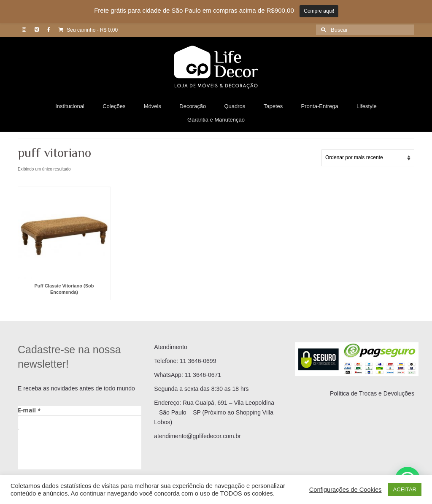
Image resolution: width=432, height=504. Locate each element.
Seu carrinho (88, 30)
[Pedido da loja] (368, 158)
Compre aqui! (319, 11)
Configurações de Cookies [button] (346, 490)
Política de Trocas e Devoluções (372, 393)
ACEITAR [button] (405, 489)
